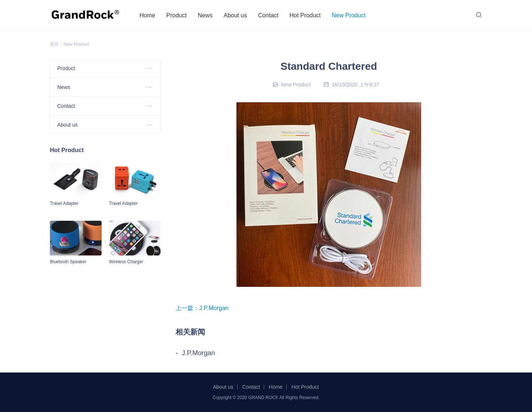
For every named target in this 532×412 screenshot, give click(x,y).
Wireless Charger (126, 262)
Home (149, 15)
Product (179, 15)
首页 (54, 44)
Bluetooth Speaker (68, 262)
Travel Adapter (64, 203)
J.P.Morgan (214, 308)
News (207, 15)
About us (237, 15)
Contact (270, 15)
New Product (351, 15)
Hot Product (307, 15)
